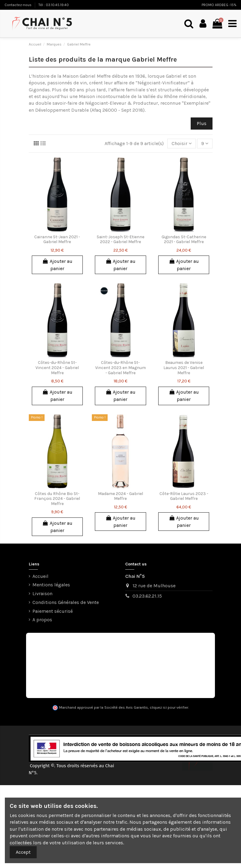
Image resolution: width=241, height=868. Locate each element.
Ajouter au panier (57, 265)
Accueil (40, 576)
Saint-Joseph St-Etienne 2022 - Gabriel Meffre (120, 239)
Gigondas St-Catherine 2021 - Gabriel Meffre (184, 239)
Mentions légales (51, 585)
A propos (42, 620)
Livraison (42, 593)
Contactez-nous (18, 5)
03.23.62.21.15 (147, 596)
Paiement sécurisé (53, 611)
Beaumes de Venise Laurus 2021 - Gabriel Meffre (184, 368)
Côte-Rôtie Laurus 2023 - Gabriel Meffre (184, 496)
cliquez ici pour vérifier (169, 707)
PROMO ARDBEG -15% (219, 5)
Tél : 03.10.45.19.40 (54, 5)
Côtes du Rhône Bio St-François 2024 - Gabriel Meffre (57, 499)
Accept (23, 852)
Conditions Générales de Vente (66, 602)
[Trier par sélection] (182, 144)
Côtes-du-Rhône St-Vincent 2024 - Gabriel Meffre (57, 368)
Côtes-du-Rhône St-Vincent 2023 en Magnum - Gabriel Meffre (120, 368)
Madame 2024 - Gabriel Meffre (120, 496)
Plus (202, 123)
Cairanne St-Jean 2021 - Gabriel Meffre (57, 239)
